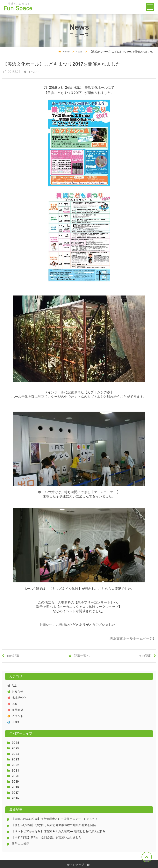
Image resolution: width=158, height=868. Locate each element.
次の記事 (147, 656)
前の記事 (11, 656)
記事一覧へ (79, 656)
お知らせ (15, 692)
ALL (12, 686)
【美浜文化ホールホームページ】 (131, 638)
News (76, 52)
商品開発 (15, 710)
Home (64, 52)
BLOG (13, 722)
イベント (15, 716)
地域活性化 (17, 698)
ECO (12, 704)
